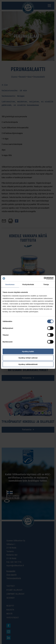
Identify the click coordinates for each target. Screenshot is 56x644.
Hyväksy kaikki (28, 351)
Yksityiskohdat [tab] (28, 284)
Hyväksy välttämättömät (28, 364)
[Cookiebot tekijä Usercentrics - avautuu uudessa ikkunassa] (44, 278)
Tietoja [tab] (46, 284)
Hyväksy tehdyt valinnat (28, 358)
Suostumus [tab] (10, 284)
